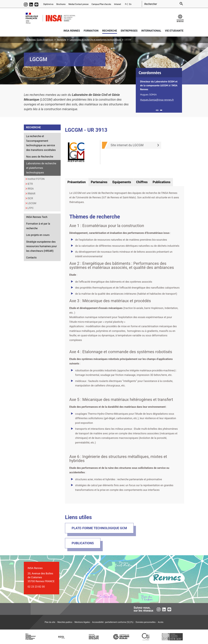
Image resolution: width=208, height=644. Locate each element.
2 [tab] (161, 110)
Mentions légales (82, 622)
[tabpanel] (159, 91)
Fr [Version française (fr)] (126, 4)
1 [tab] (157, 110)
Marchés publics (65, 622)
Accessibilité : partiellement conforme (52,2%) (113, 622)
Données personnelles (146, 622)
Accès (161, 622)
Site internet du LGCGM (127, 145)
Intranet (118, 4)
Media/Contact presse (79, 4)
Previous (138, 95)
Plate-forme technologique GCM (99, 528)
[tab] (77, 182)
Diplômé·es (48, 4)
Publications (83, 543)
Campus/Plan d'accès (101, 4)
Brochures (61, 4)
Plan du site (50, 622)
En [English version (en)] (130, 4)
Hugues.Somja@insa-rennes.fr (157, 100)
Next (180, 95)
